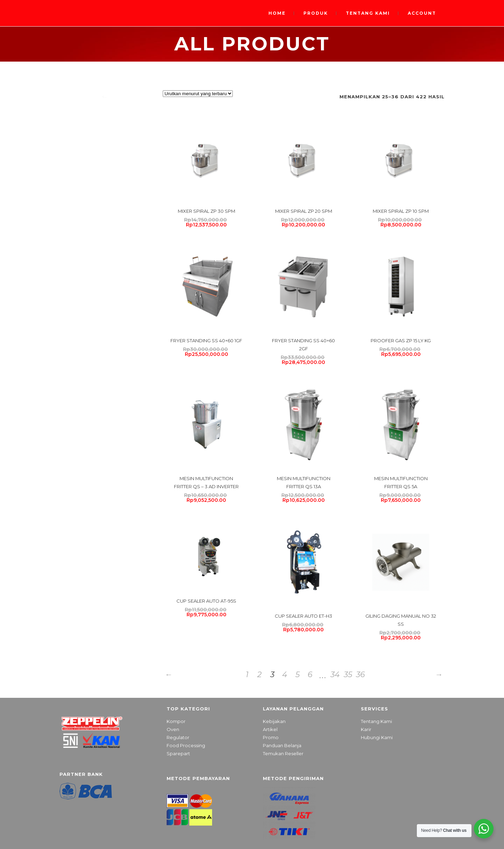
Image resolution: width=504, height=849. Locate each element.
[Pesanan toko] (198, 94)
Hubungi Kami (377, 737)
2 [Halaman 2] (260, 675)
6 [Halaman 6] (310, 675)
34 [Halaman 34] (335, 675)
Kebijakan (274, 721)
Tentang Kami (376, 721)
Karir (366, 729)
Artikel (270, 729)
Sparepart (178, 753)
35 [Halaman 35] (348, 675)
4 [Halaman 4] (285, 675)
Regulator (178, 737)
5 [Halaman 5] (297, 675)
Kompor (176, 721)
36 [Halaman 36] (360, 675)
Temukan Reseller (283, 753)
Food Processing (186, 745)
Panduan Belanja (282, 745)
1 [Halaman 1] (247, 675)
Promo (271, 737)
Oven (173, 729)
